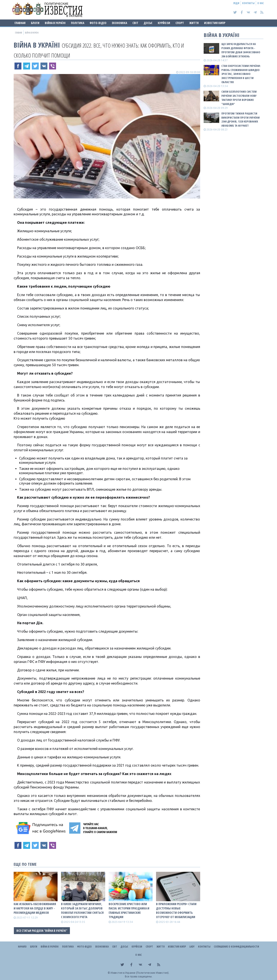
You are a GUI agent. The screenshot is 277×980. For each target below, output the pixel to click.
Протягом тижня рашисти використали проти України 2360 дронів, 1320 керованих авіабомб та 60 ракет (241, 120)
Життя (194, 23)
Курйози (164, 23)
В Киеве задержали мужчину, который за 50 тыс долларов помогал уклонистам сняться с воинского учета (82, 910)
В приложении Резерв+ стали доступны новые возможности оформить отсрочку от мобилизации (176, 910)
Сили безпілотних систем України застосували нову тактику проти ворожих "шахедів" (239, 98)
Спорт (180, 23)
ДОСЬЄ (148, 23)
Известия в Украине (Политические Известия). (140, 973)
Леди (236, 3)
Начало (22, 947)
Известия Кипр (215, 23)
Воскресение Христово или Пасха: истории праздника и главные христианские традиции (129, 910)
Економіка (119, 23)
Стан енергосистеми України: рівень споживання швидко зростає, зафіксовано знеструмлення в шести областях (241, 74)
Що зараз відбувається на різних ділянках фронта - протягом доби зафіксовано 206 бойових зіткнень (241, 50)
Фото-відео (98, 23)
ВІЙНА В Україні (55, 23)
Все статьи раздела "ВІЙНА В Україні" (42, 931)
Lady (192, 947)
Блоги (35, 23)
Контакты (248, 3)
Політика (78, 23)
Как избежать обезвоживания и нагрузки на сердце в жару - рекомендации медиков (35, 908)
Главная (20, 23)
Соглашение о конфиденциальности (236, 947)
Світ (135, 23)
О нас (261, 3)
